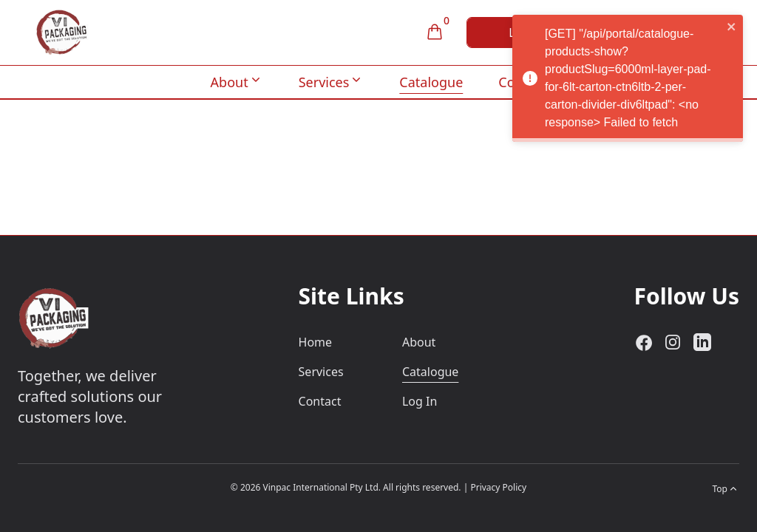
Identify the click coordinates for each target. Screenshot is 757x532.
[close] (740, 27)
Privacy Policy (498, 487)
